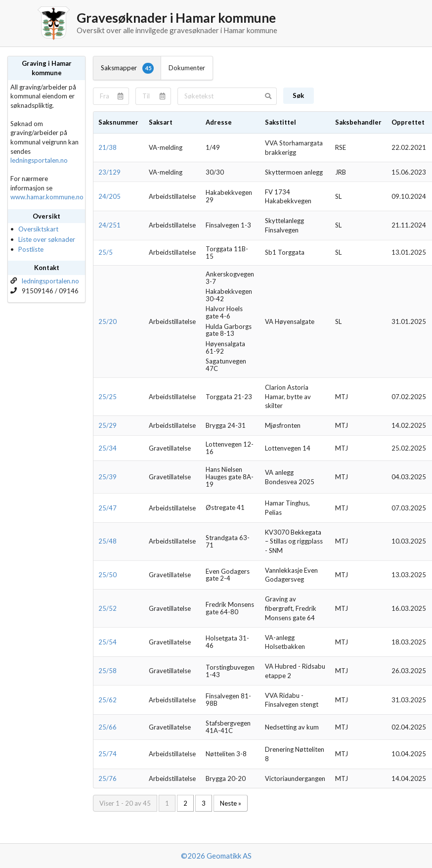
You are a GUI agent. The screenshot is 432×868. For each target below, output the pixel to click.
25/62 (108, 700)
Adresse (219, 122)
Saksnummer (118, 122)
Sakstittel (281, 122)
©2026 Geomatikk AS (216, 856)
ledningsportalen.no (39, 160)
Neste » (231, 803)
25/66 (108, 727)
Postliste (31, 249)
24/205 (109, 196)
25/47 (108, 508)
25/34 (108, 448)
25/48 (108, 541)
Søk (298, 95)
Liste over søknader (47, 239)
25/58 (108, 671)
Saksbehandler (358, 122)
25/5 (106, 252)
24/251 (109, 225)
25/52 (108, 608)
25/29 (108, 425)
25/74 (108, 754)
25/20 (108, 321)
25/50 (108, 575)
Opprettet (408, 122)
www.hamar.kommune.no (47, 197)
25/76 (108, 778)
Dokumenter (187, 68)
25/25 (108, 397)
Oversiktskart (38, 229)
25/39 (108, 477)
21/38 (108, 147)
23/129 (109, 172)
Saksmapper (127, 68)
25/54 (108, 642)
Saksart (161, 122)
